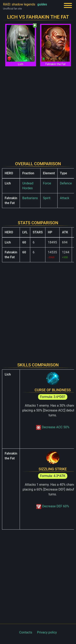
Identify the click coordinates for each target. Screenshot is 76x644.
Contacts (26, 632)
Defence (66, 183)
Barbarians (30, 198)
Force (47, 183)
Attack (65, 198)
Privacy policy (47, 632)
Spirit (47, 198)
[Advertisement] (38, 111)
